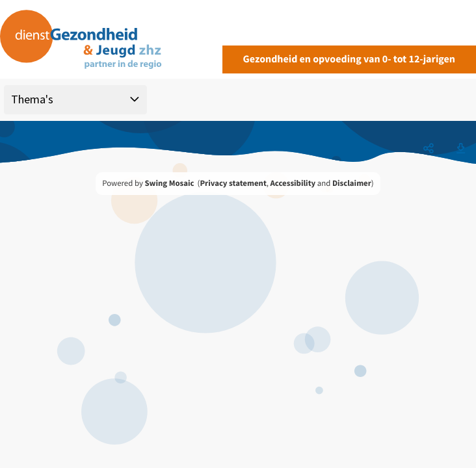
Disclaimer (352, 183)
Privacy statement (233, 183)
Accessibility (293, 183)
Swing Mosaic (169, 183)
